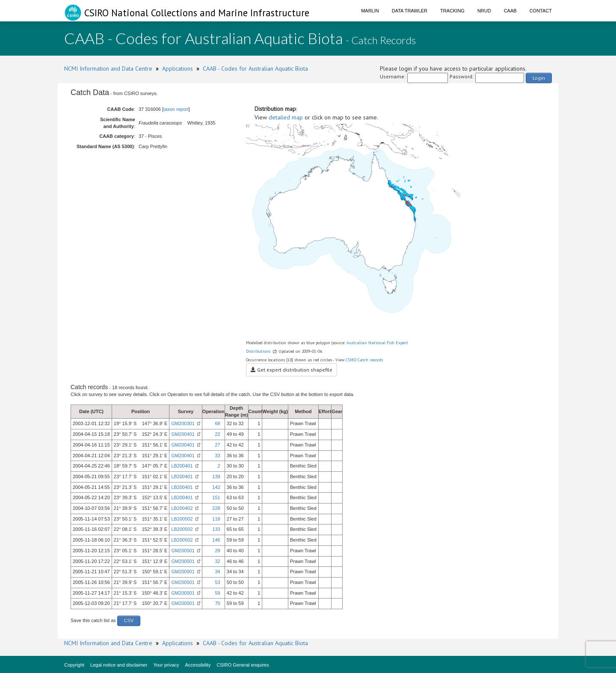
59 (217, 593)
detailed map (286, 117)
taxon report (176, 109)
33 (217, 456)
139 (216, 476)
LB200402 (182, 508)
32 (217, 561)
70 (217, 603)
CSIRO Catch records (364, 360)
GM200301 (183, 423)
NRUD (484, 11)
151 (216, 497)
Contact (541, 11)
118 (216, 519)
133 (216, 529)
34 (217, 572)
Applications (178, 68)
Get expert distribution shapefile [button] (292, 370)
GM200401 (183, 434)
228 (216, 508)
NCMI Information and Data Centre (108, 68)
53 (217, 582)
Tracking (452, 11)
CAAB (510, 11)
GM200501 (183, 551)
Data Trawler (410, 11)
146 (216, 540)
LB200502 (182, 519)
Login (539, 78)
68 (217, 423)
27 (217, 445)
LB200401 (182, 466)
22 (217, 434)
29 (217, 551)
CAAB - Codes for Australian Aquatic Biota (255, 68)
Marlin (370, 11)
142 (216, 487)
